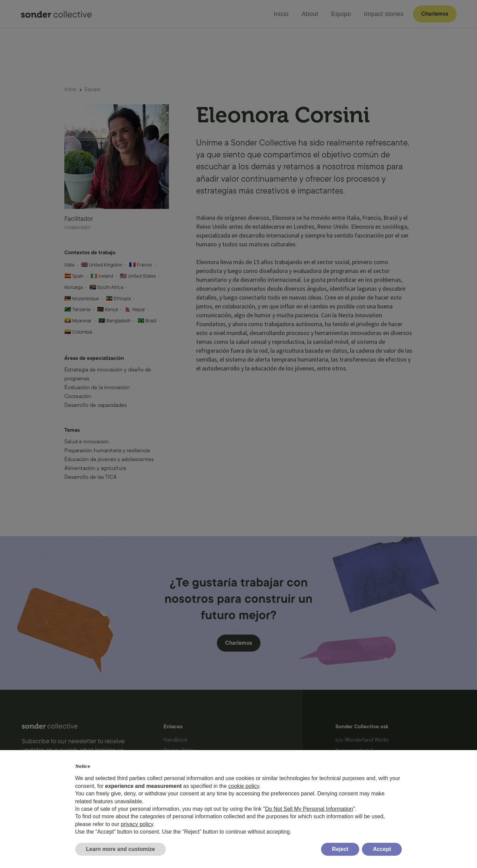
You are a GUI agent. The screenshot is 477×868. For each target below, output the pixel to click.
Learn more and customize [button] (121, 849)
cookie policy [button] (244, 786)
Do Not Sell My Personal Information (309, 809)
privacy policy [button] (137, 824)
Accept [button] (382, 849)
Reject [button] (340, 849)
